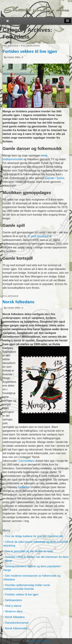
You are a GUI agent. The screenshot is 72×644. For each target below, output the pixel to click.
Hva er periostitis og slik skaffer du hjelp (29, 551)
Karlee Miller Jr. (15, 57)
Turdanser (24, 487)
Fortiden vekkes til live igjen (30, 51)
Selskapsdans (14, 600)
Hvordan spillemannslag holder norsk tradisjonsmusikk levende (27, 587)
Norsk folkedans (18, 302)
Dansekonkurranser (17, 623)
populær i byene (55, 178)
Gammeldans (26, 461)
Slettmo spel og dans (39, 641)
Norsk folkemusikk (16, 628)
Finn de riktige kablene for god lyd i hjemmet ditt (34, 536)
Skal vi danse (13, 606)
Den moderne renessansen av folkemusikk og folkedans (32, 578)
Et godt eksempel (38, 236)
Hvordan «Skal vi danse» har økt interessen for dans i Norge (36, 559)
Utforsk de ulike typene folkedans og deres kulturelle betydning (36, 544)
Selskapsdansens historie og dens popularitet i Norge (32, 568)
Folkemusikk (31, 46)
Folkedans (11, 46)
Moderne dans (14, 611)
